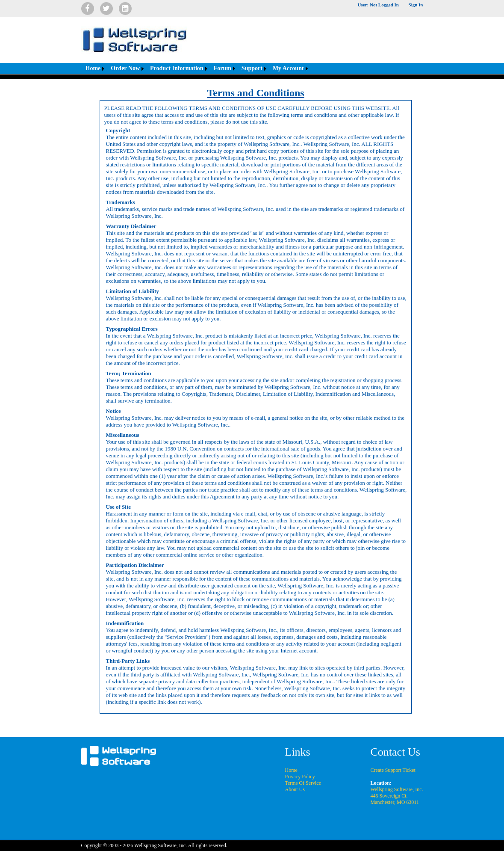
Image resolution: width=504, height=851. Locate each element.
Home (93, 68)
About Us (295, 789)
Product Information (177, 68)
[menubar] (196, 68)
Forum (223, 68)
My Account (288, 68)
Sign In (416, 5)
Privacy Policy (300, 777)
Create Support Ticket (393, 770)
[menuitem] (94, 68)
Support (252, 68)
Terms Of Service (303, 783)
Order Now (125, 68)
